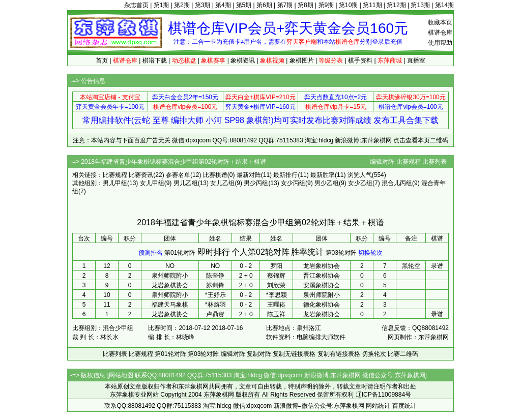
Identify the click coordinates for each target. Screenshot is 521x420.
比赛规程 (409, 162)
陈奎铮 (215, 276)
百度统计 (404, 406)
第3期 (203, 5)
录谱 (437, 266)
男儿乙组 (186, 183)
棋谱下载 (155, 61)
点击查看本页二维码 (421, 140)
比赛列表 (435, 162)
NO (215, 266)
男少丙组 (256, 183)
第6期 (264, 5)
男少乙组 (327, 183)
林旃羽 (217, 305)
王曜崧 (276, 305)
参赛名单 (178, 175)
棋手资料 (360, 61)
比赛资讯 (141, 175)
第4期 (223, 5)
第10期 (348, 5)
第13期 (420, 5)
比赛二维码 (403, 354)
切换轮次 (370, 253)
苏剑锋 (215, 285)
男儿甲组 (115, 183)
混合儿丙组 (397, 183)
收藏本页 (440, 22)
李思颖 (278, 295)
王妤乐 (217, 295)
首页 (102, 61)
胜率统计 (307, 252)
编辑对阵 (382, 162)
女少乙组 (360, 183)
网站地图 (121, 375)
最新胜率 (323, 175)
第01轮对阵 (180, 253)
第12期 (396, 5)
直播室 (416, 61)
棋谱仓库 (440, 33)
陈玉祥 (276, 314)
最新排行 (285, 175)
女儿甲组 (152, 183)
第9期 (326, 5)
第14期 (444, 5)
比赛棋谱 (215, 175)
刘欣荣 (276, 285)
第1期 (162, 5)
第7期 (285, 5)
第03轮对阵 (341, 253)
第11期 (372, 5)
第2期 (182, 5)
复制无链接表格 (294, 354)
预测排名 (151, 253)
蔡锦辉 (276, 276)
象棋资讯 (243, 61)
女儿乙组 (222, 183)
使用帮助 (440, 43)
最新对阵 (249, 175)
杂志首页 (136, 5)
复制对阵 (259, 354)
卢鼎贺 (215, 314)
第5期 (244, 5)
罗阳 (276, 266)
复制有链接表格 (339, 354)
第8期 (306, 5)
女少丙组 (293, 183)
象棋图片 (302, 61)
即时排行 (214, 252)
